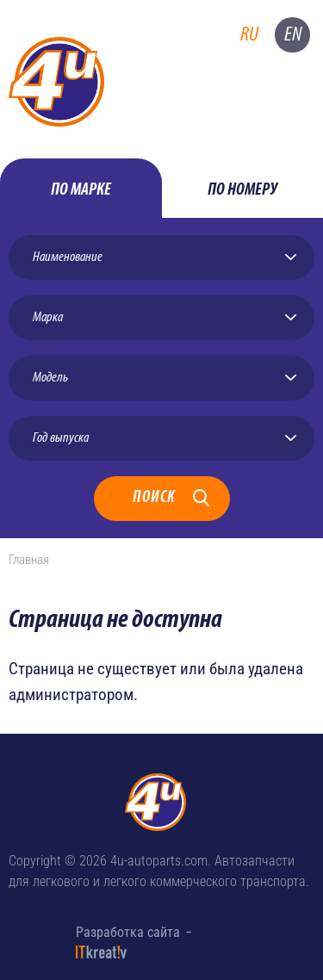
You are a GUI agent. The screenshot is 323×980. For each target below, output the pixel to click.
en (293, 35)
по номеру (242, 190)
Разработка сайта (128, 932)
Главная (29, 560)
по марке (81, 190)
